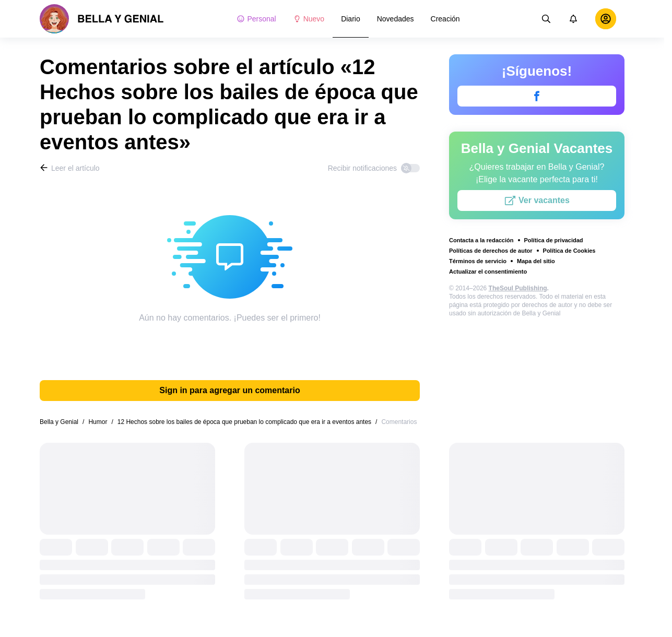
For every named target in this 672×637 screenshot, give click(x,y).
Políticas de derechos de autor (491, 251)
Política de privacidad (554, 240)
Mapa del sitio (536, 261)
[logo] (102, 19)
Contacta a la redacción (481, 240)
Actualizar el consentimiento (488, 272)
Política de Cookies (569, 251)
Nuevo (309, 19)
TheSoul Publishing (518, 288)
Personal (256, 19)
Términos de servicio (478, 261)
